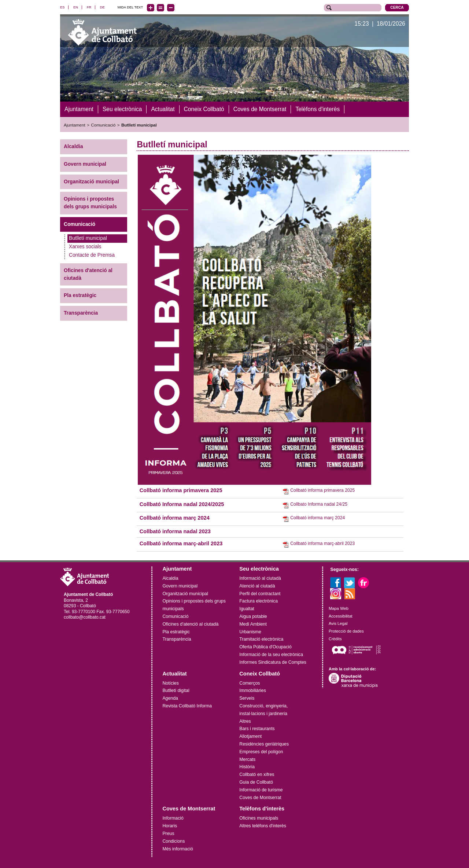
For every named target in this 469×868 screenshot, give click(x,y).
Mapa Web (339, 608)
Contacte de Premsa (92, 255)
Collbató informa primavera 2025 (181, 490)
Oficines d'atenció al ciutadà (88, 274)
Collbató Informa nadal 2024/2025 (182, 504)
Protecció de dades (346, 631)
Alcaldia (73, 146)
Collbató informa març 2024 (175, 517)
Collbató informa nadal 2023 (175, 531)
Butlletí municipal (139, 125)
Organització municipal (91, 181)
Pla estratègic (80, 295)
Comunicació (103, 125)
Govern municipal (85, 164)
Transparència (81, 313)
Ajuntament (75, 125)
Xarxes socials (85, 246)
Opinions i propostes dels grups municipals (90, 203)
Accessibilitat (341, 616)
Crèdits (335, 638)
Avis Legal (338, 623)
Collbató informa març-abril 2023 (181, 543)
